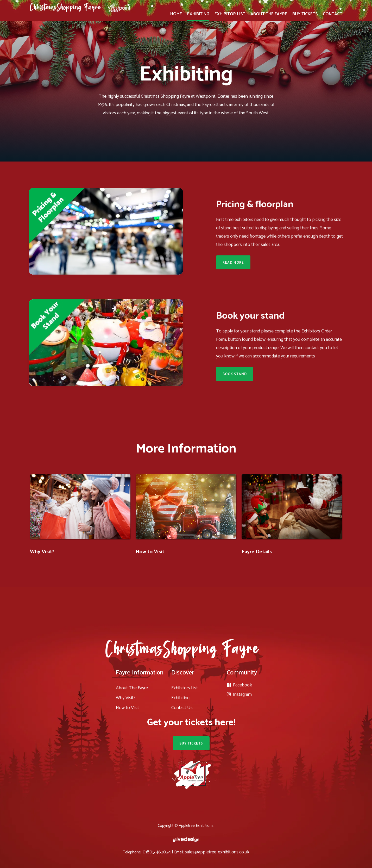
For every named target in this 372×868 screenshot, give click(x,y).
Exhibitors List (185, 688)
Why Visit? (42, 552)
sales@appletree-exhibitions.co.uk (217, 852)
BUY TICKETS (305, 14)
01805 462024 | (158, 852)
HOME (176, 14)
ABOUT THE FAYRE (269, 14)
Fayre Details (257, 552)
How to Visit (150, 552)
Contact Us (182, 708)
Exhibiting (180, 698)
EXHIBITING (198, 14)
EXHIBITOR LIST (230, 14)
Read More (233, 264)
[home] (80, 6)
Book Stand (235, 376)
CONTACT (333, 14)
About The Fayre (132, 688)
